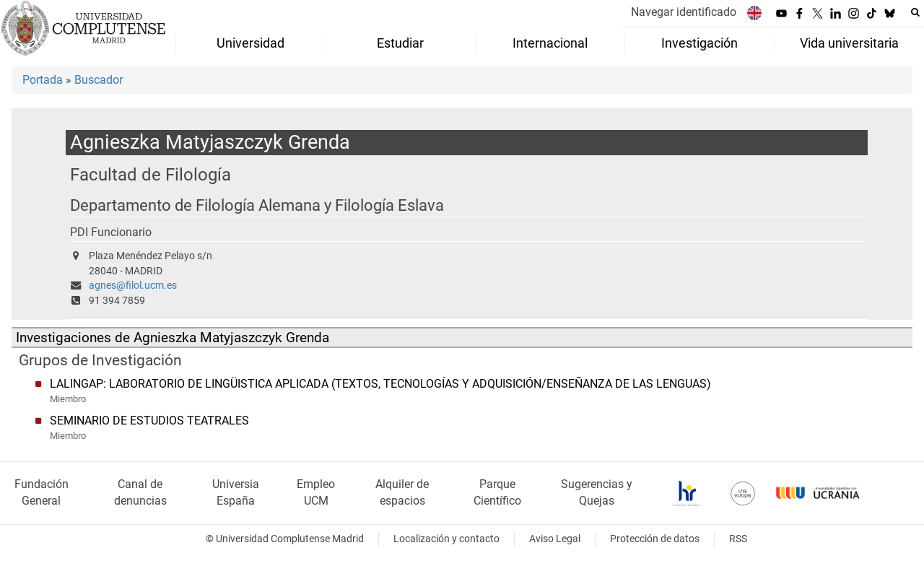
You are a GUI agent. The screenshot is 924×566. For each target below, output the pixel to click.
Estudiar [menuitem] (400, 43)
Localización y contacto (446, 539)
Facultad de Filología (151, 174)
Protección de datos (655, 539)
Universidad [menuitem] (250, 43)
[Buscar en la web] (915, 12)
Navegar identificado (684, 12)
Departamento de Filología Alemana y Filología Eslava (257, 205)
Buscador (99, 80)
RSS (738, 539)
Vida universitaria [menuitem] (849, 43)
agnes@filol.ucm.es (133, 286)
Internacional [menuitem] (550, 43)
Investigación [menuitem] (699, 43)
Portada (43, 80)
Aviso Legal (555, 539)
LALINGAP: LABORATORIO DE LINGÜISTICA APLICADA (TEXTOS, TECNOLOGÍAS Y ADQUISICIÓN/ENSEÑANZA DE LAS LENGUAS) (380, 384)
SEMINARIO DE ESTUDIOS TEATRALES (149, 421)
